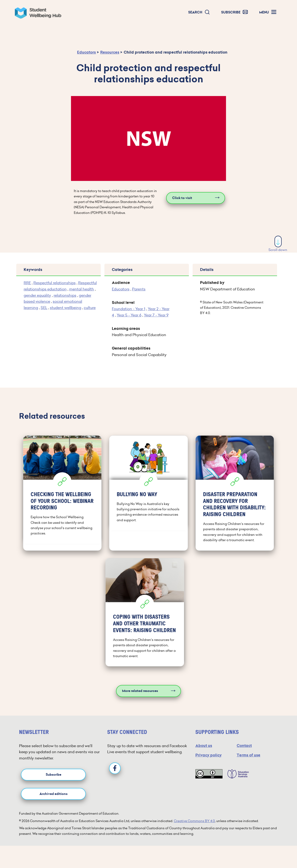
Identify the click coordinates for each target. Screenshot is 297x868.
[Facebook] (115, 768)
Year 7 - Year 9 (156, 315)
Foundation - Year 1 (129, 309)
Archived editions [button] (53, 794)
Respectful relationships (55, 283)
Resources (110, 52)
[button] (199, 12)
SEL (44, 308)
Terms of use (249, 755)
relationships (65, 295)
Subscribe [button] (53, 775)
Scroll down (278, 244)
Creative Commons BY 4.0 (194, 821)
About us (204, 746)
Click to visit (182, 198)
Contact (244, 746)
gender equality (37, 295)
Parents (139, 289)
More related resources (140, 691)
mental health (82, 289)
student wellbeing (66, 308)
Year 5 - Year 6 (129, 315)
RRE (27, 283)
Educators (86, 52)
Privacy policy (208, 755)
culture (90, 308)
